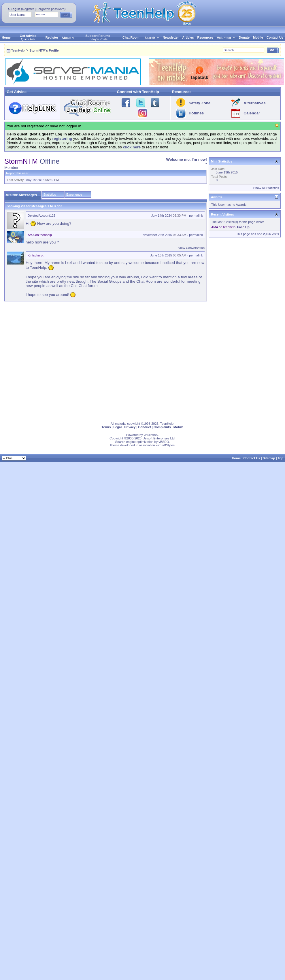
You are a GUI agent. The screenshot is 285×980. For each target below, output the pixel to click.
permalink (196, 216)
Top (281, 458)
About (66, 38)
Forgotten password (51, 9)
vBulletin (150, 435)
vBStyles (168, 445)
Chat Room (131, 37)
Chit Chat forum (84, 286)
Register (28, 9)
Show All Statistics (266, 188)
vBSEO (164, 442)
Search (152, 38)
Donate (244, 37)
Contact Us (275, 37)
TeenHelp (18, 50)
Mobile (258, 37)
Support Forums (98, 36)
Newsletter (171, 37)
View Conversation (191, 248)
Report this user (17, 173)
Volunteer (224, 38)
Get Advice (28, 36)
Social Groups (110, 281)
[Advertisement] (57, 360)
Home (6, 37)
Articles (188, 37)
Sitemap (269, 458)
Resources (205, 37)
